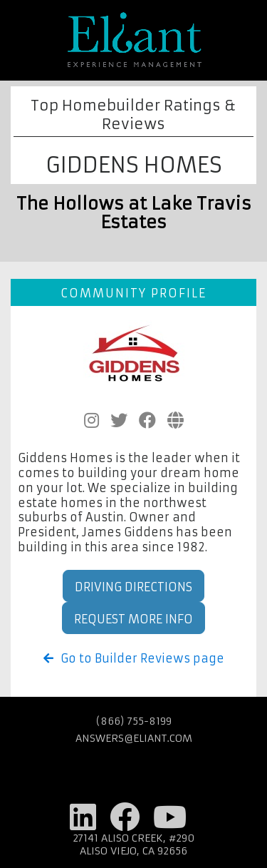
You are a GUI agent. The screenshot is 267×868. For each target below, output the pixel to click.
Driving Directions (133, 587)
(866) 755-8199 (134, 721)
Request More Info (133, 619)
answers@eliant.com (134, 738)
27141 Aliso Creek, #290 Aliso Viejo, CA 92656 (134, 844)
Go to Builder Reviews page (134, 658)
